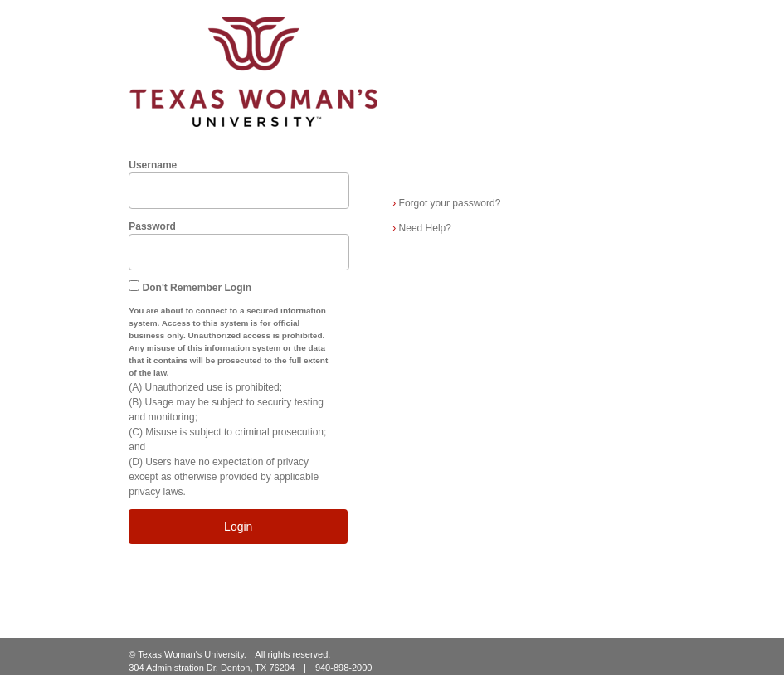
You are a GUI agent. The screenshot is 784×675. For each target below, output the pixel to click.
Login (238, 527)
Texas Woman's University (191, 654)
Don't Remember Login (197, 288)
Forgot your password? (446, 203)
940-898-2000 (344, 668)
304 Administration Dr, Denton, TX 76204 (212, 668)
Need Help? (422, 228)
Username (153, 165)
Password (152, 226)
